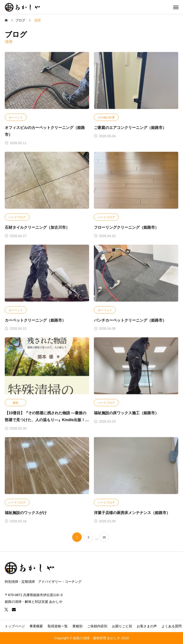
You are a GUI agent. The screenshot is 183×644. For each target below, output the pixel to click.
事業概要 (36, 626)
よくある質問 (172, 626)
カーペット (16, 118)
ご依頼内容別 (97, 626)
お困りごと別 (122, 626)
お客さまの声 (147, 626)
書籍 (15, 403)
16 (104, 538)
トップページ (15, 626)
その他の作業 (106, 118)
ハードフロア (17, 217)
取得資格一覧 (58, 626)
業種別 (77, 626)
